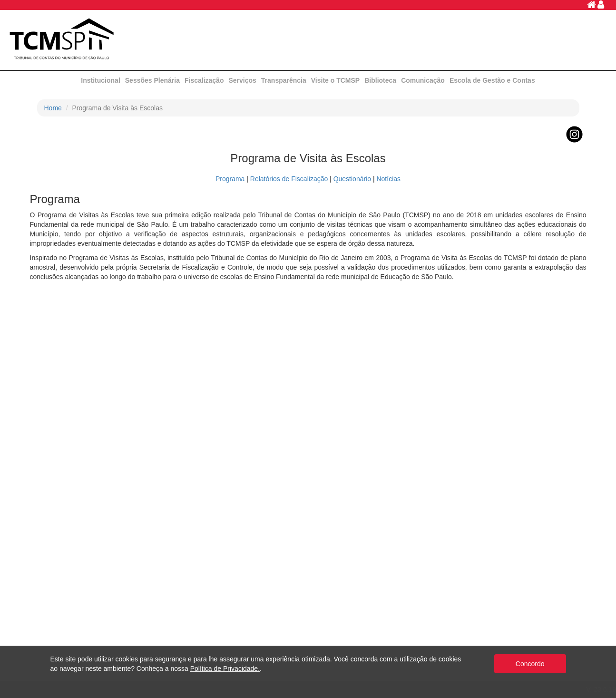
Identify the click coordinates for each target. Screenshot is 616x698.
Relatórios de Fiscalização (289, 179)
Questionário (352, 179)
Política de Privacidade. (225, 669)
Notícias (388, 179)
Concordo (530, 664)
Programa (230, 179)
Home (53, 108)
